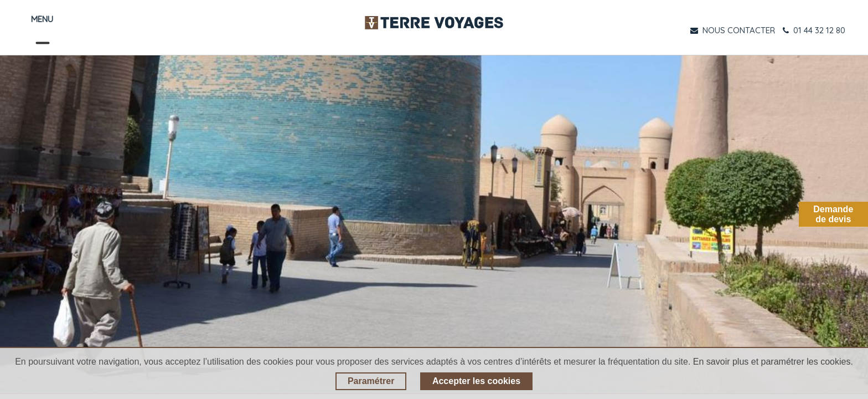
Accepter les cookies (476, 381)
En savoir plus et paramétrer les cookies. (773, 362)
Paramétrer (371, 381)
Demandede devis (833, 214)
